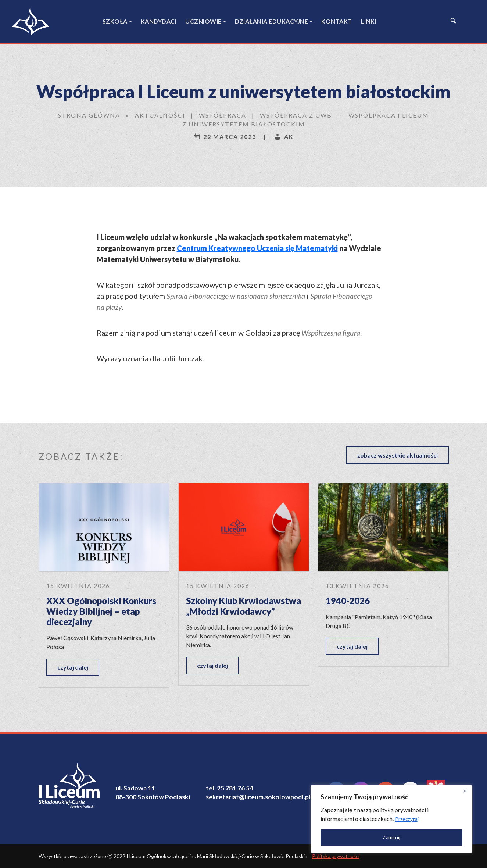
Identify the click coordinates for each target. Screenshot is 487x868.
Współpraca (223, 115)
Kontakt (337, 21)
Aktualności (160, 115)
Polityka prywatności (336, 856)
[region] (391, 819)
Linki (369, 21)
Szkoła (115, 21)
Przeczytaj (407, 819)
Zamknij (391, 837)
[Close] (465, 791)
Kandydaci (159, 21)
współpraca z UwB (296, 115)
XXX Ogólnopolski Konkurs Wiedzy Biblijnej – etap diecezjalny (101, 611)
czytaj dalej (73, 667)
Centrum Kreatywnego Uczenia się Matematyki (257, 248)
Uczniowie (203, 21)
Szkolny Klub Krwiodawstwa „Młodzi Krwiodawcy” (243, 606)
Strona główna (89, 115)
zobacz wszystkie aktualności (398, 455)
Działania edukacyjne (271, 21)
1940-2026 (348, 601)
